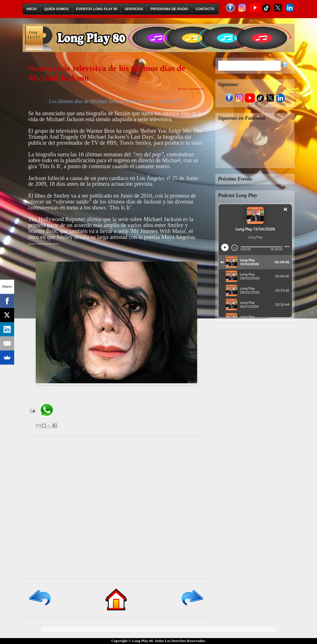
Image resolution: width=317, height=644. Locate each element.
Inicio (32, 9)
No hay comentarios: (191, 89)
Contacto (205, 9)
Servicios (134, 9)
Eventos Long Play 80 (97, 9)
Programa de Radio (169, 9)
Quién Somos (56, 9)
